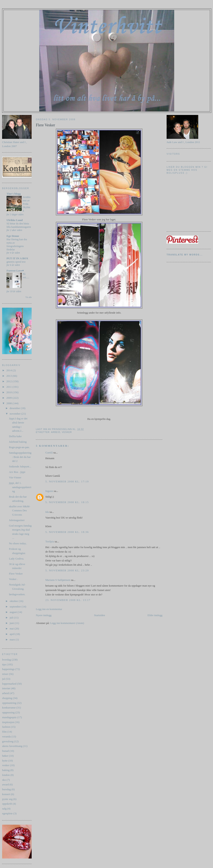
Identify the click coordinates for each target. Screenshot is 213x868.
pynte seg (7, 799)
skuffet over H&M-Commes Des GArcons (20, 510)
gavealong (8, 741)
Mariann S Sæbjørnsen (58, 580)
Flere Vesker (16, 574)
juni (12, 623)
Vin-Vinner (15, 477)
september (16, 607)
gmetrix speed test (16, 262)
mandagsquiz (9, 717)
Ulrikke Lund (15, 220)
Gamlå (49, 452)
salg (4, 809)
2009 (9, 398)
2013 (9, 376)
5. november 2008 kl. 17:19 (67, 481)
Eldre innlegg (155, 615)
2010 (9, 392)
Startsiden (100, 615)
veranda (6, 736)
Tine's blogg (14, 194)
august (14, 612)
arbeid (5, 693)
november (16, 414)
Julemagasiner (17, 520)
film (4, 732)
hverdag (7, 660)
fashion (6, 727)
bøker (5, 756)
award (5, 784)
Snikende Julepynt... (20, 466)
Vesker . (13, 579)
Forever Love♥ (15, 271)
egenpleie (7, 813)
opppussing (8, 712)
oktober (14, 601)
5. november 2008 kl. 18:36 (67, 532)
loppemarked (9, 684)
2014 (9, 370)
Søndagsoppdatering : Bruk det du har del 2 (20, 457)
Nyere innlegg (44, 615)
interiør (6, 688)
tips (4, 664)
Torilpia (50, 541)
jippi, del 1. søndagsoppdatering (20, 487)
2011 (9, 387)
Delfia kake (15, 436)
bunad (5, 751)
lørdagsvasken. (17, 594)
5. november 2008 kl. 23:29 (67, 570)
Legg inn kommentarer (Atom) (67, 623)
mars (13, 639)
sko (4, 780)
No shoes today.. (18, 543)
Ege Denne (13, 236)
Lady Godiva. (16, 559)
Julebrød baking (18, 442)
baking (6, 770)
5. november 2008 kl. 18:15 (67, 502)
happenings (8, 669)
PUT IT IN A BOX (17, 258)
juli (12, 618)
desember (15, 408)
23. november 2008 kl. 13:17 (68, 600)
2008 (9, 403)
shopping (7, 698)
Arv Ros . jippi (17, 472)
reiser (5, 674)
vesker (6, 765)
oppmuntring (9, 703)
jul (4, 679)
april (13, 634)
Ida (47, 512)
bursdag (6, 789)
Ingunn (49, 491)
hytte (5, 761)
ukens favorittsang (12, 746)
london (6, 775)
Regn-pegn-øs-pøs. (19, 447)
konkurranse (9, 708)
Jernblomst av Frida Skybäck (27, 204)
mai (12, 628)
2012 (9, 381)
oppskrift (7, 804)
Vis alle (29, 297)
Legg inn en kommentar (49, 609)
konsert (6, 794)
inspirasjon (8, 722)
